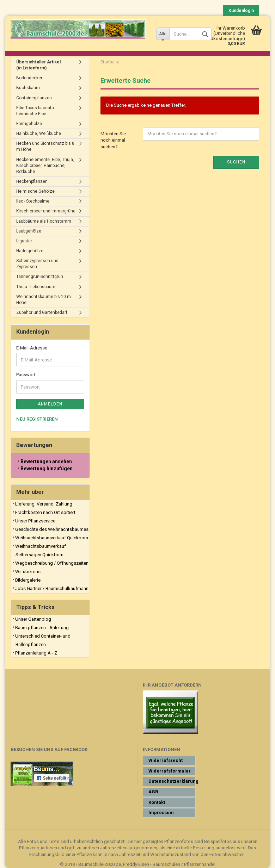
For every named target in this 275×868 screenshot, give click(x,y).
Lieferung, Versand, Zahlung (44, 504)
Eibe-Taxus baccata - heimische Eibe (36, 111)
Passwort (26, 375)
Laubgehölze (29, 231)
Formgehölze (29, 124)
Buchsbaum (28, 88)
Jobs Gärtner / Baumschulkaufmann (52, 588)
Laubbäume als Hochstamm (44, 221)
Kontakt (157, 802)
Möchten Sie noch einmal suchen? (113, 140)
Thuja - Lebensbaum (36, 287)
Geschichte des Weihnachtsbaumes (52, 529)
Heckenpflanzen (32, 181)
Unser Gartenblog (33, 619)
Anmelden (50, 404)
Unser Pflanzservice (35, 521)
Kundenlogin (241, 11)
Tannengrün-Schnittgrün (40, 277)
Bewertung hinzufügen (47, 469)
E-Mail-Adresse (32, 348)
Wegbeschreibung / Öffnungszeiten (52, 563)
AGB (153, 792)
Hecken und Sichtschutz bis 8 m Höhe (45, 146)
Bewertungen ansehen (46, 461)
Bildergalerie (28, 580)
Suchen (236, 162)
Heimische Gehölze (35, 191)
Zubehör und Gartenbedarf (42, 312)
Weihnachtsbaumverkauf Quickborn (52, 538)
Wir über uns (28, 572)
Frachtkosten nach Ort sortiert (45, 512)
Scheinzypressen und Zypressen (37, 264)
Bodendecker (29, 78)
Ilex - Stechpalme (33, 201)
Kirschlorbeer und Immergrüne (46, 211)
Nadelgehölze (30, 251)
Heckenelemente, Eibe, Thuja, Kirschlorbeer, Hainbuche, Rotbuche (45, 166)
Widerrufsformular (170, 771)
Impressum (161, 813)
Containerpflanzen (34, 98)
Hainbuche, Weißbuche (39, 134)
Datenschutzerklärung (172, 781)
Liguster (24, 241)
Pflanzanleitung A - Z (36, 653)
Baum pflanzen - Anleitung (42, 628)
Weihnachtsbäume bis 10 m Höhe (44, 300)
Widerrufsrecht (166, 760)
